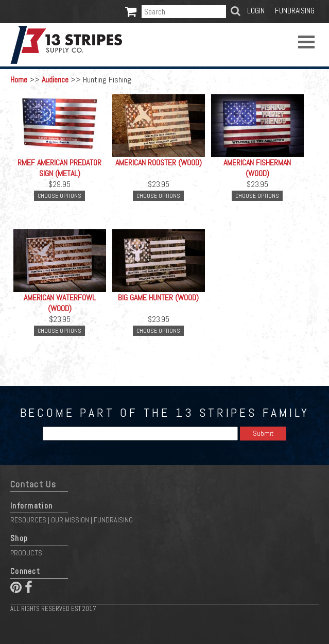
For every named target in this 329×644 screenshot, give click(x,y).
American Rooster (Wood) (159, 163)
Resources (28, 520)
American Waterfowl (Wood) (60, 303)
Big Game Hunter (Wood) (158, 298)
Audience (55, 80)
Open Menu (306, 42)
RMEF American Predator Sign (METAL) (59, 168)
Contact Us (33, 484)
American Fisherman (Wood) (257, 168)
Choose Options (59, 196)
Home (19, 80)
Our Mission (70, 520)
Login (256, 11)
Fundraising (295, 11)
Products (26, 553)
